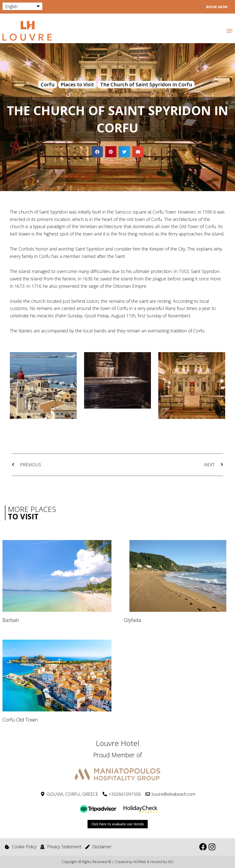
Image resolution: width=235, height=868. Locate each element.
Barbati (11, 620)
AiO (171, 862)
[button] (97, 152)
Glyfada (132, 620)
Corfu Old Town (20, 720)
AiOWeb (140, 862)
